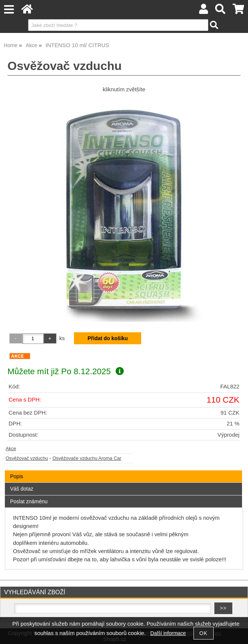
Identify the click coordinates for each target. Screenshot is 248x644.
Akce (11, 449)
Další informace (168, 633)
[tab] (123, 471)
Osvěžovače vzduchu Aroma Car (87, 458)
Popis (17, 476)
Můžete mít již (66, 371)
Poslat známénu (29, 501)
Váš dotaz (22, 489)
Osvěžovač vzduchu (27, 458)
